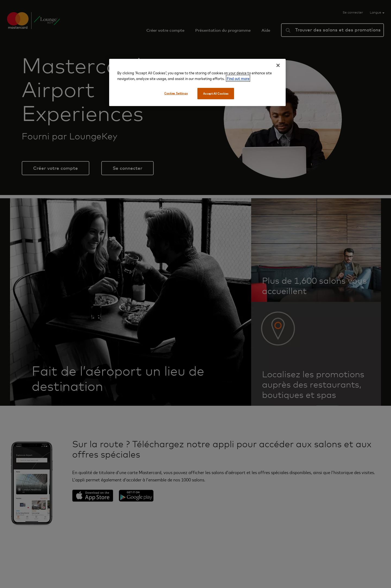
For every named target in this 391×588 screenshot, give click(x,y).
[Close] (278, 65)
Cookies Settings (176, 93)
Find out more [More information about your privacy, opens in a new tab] (238, 78)
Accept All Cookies (216, 93)
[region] (197, 82)
